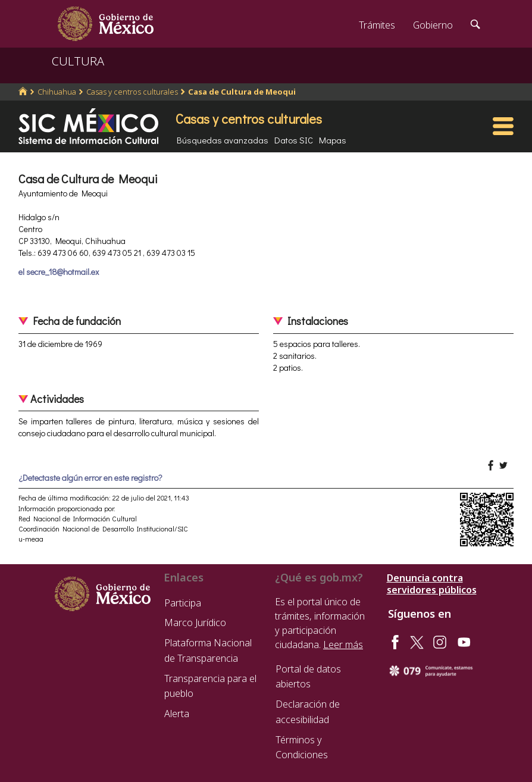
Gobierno (433, 25)
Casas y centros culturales (132, 92)
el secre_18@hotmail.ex (59, 272)
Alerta (177, 714)
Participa (183, 603)
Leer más (343, 645)
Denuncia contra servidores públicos (432, 584)
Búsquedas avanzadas (223, 140)
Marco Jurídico (195, 623)
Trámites (377, 25)
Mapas (333, 140)
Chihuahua (57, 92)
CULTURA (78, 61)
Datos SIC (294, 140)
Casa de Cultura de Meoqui (242, 92)
